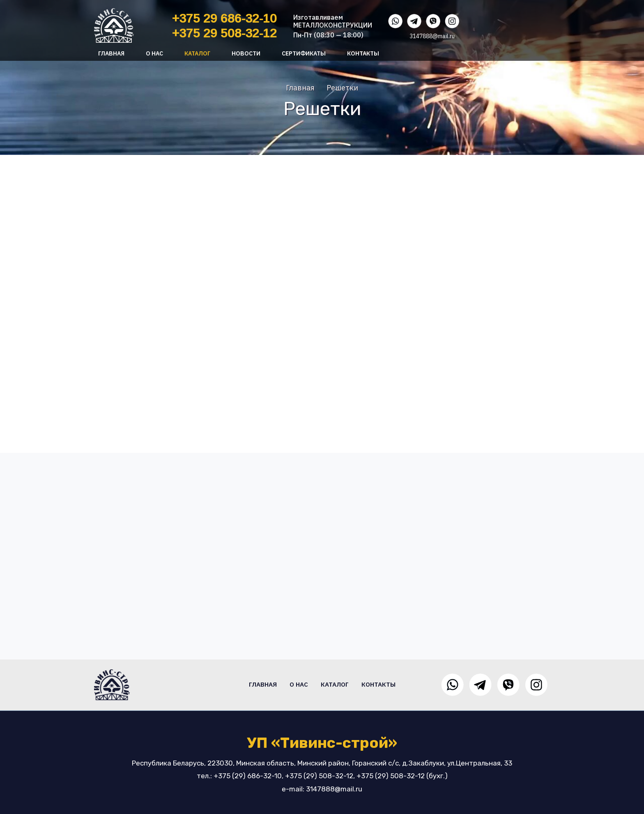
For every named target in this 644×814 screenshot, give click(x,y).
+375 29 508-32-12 (224, 33)
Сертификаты (304, 53)
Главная (111, 53)
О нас (154, 53)
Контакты (363, 53)
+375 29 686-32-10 (224, 18)
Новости (246, 53)
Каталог (197, 53)
